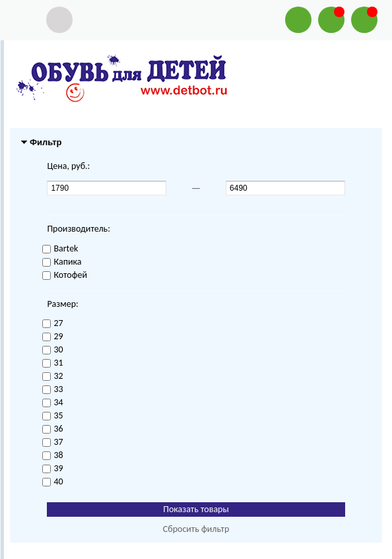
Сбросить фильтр (196, 529)
